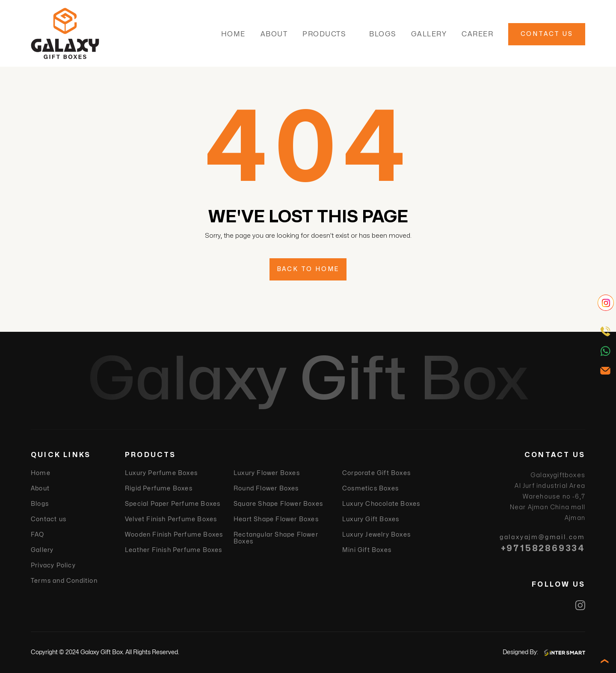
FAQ (38, 535)
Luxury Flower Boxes (267, 473)
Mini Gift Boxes (367, 550)
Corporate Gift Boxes (376, 473)
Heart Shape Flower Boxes (276, 519)
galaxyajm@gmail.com (542, 537)
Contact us (49, 519)
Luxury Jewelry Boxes (376, 535)
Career (477, 34)
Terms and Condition (64, 581)
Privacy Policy (53, 565)
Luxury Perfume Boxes (161, 473)
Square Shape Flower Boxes (278, 504)
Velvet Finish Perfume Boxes (171, 519)
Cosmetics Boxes (370, 489)
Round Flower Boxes (266, 489)
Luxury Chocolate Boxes (381, 504)
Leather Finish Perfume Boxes (174, 550)
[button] (352, 34)
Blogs (383, 34)
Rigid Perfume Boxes (159, 489)
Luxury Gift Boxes (371, 519)
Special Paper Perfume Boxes (173, 504)
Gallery (429, 34)
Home (233, 34)
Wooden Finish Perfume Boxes (174, 535)
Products (324, 34)
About (274, 34)
